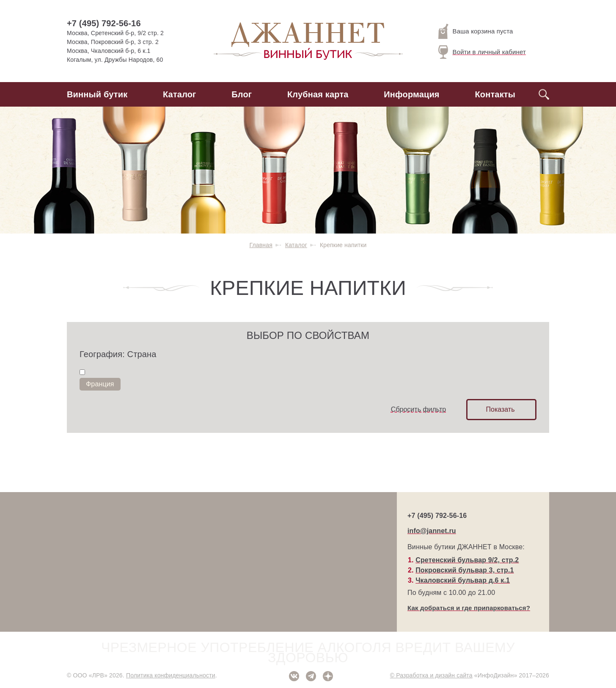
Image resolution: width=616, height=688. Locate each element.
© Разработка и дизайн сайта (431, 675)
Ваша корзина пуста (476, 31)
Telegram (311, 676)
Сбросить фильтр (418, 409)
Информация (411, 94)
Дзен (328, 676)
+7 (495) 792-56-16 (104, 23)
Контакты (495, 94)
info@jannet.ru (432, 531)
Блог (242, 94)
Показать (500, 409)
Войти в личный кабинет (482, 52)
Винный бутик (97, 94)
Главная (261, 245)
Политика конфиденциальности (171, 675)
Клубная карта (318, 94)
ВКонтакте (294, 676)
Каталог (180, 94)
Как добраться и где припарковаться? (469, 608)
